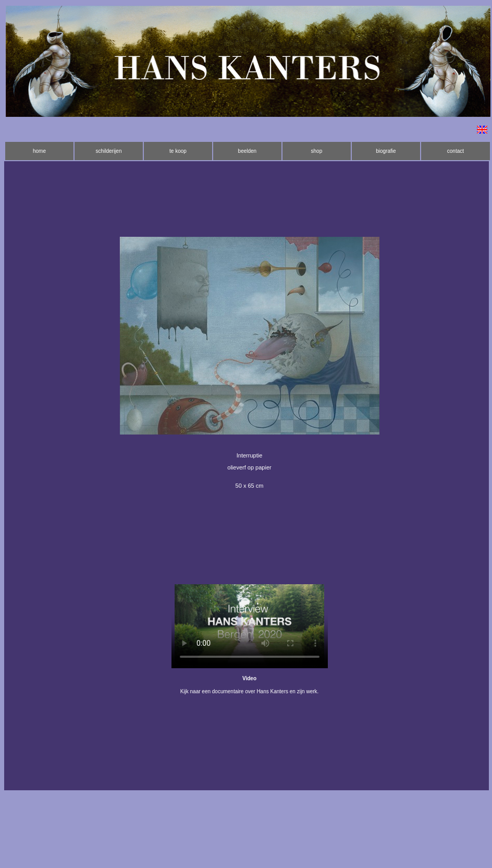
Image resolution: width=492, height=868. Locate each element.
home (39, 151)
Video (249, 678)
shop (317, 151)
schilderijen (108, 151)
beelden (248, 151)
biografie (386, 151)
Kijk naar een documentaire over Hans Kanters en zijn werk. (250, 691)
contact (456, 151)
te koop (178, 151)
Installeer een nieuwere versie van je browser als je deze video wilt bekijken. (250, 626)
